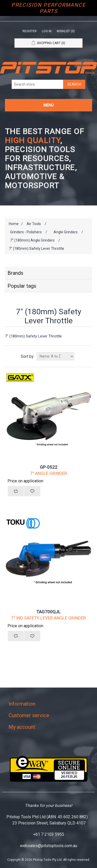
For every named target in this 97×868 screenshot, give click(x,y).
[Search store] (38, 84)
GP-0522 (49, 467)
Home (14, 224)
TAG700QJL (48, 612)
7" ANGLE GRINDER (48, 473)
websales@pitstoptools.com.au (48, 846)
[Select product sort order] (55, 356)
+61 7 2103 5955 (49, 834)
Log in (47, 31)
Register (30, 31)
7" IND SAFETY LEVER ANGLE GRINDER (48, 618)
